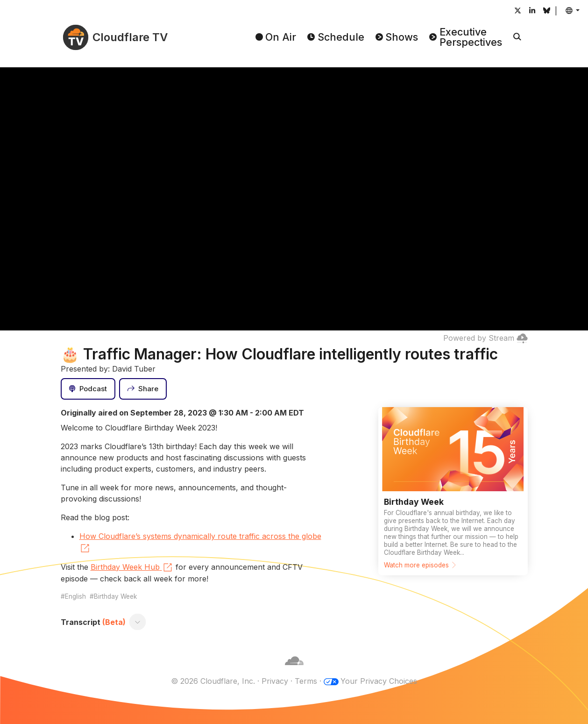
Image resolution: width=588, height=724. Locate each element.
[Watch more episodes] (453, 491)
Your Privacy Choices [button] (379, 681)
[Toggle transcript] (137, 622)
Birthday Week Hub (132, 567)
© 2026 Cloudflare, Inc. (213, 681)
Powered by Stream (485, 338)
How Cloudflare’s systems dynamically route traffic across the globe (200, 543)
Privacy (275, 681)
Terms (306, 681)
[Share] (143, 389)
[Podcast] (88, 389)
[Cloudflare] (294, 670)
